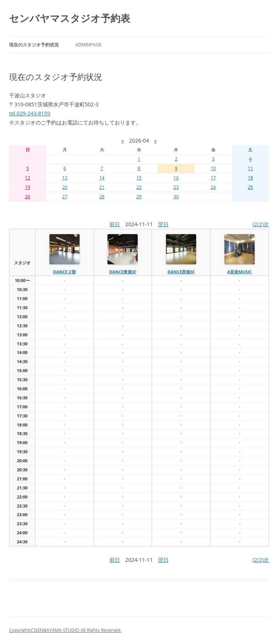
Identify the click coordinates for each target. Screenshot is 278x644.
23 (176, 187)
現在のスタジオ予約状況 (34, 45)
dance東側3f (123, 272)
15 (139, 178)
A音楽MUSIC (240, 272)
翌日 (163, 224)
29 (139, 197)
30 (176, 197)
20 (65, 187)
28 (102, 197)
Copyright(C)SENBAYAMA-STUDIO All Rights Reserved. (65, 630)
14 (102, 178)
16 (176, 178)
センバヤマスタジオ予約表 (70, 18)
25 (250, 187)
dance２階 (65, 272)
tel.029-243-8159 (30, 113)
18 (250, 178)
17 (213, 178)
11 (250, 168)
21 (102, 187)
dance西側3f (181, 272)
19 (28, 187)
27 (65, 197)
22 (139, 187)
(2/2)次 (261, 224)
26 (28, 197)
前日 (115, 224)
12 (28, 178)
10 (213, 168)
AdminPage (89, 45)
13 (65, 178)
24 (213, 187)
